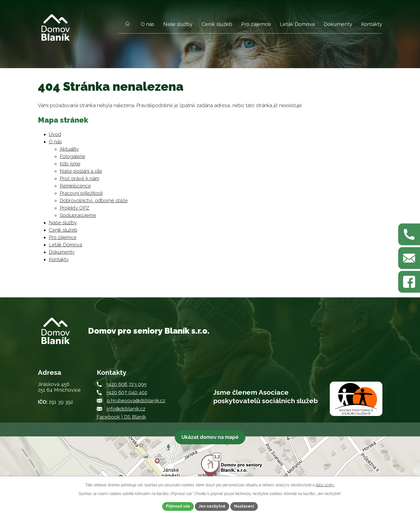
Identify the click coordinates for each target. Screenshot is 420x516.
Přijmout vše (178, 506)
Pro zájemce (256, 24)
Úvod (128, 27)
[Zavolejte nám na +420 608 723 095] (409, 234)
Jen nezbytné (212, 506)
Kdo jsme (70, 164)
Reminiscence (75, 186)
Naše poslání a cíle (81, 171)
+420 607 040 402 (127, 392)
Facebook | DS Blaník (121, 417)
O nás (148, 24)
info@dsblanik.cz (126, 409)
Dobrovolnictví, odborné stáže (94, 200)
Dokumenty (338, 24)
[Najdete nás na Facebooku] (409, 282)
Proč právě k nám (79, 178)
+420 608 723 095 (127, 384)
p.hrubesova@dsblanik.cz (136, 401)
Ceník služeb (217, 24)
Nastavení (244, 506)
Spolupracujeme (78, 215)
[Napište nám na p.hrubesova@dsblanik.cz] (409, 258)
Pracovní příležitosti (81, 193)
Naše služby (178, 24)
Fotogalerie (72, 156)
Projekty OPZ (75, 208)
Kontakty (372, 24)
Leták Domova (297, 24)
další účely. (325, 485)
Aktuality (69, 149)
